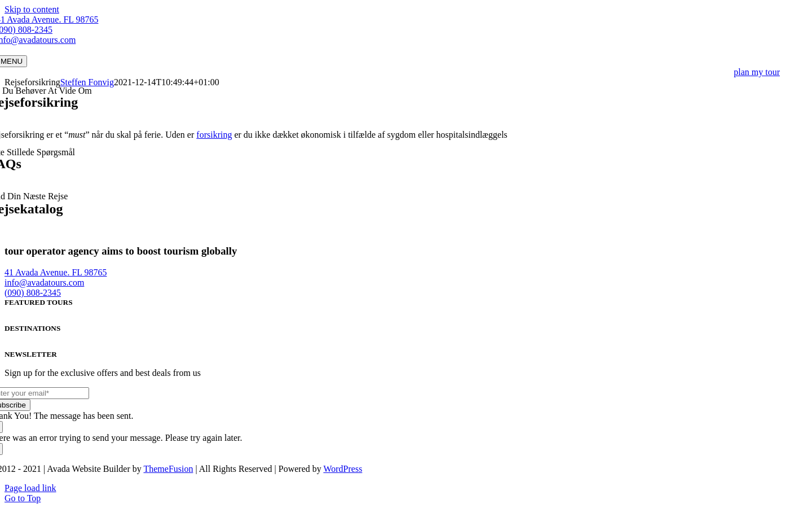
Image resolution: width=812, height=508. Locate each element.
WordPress (343, 469)
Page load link (30, 488)
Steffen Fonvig (87, 82)
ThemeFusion (168, 469)
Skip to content (32, 9)
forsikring (214, 135)
